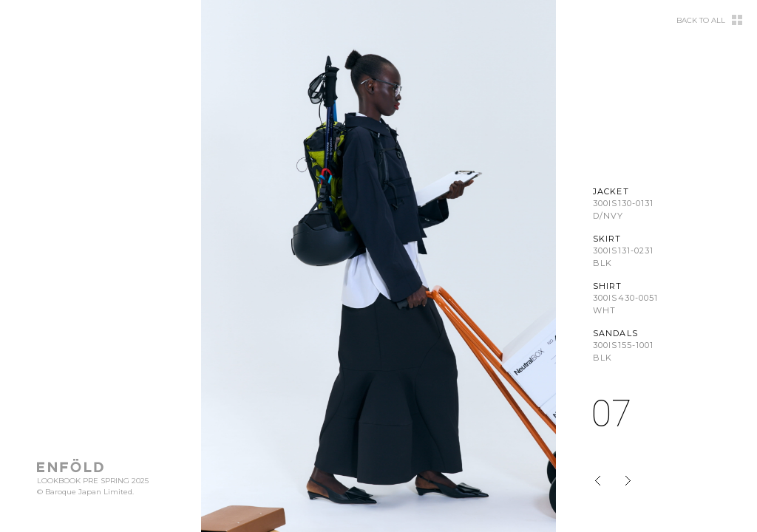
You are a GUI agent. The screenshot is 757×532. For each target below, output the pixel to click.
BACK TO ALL (701, 21)
